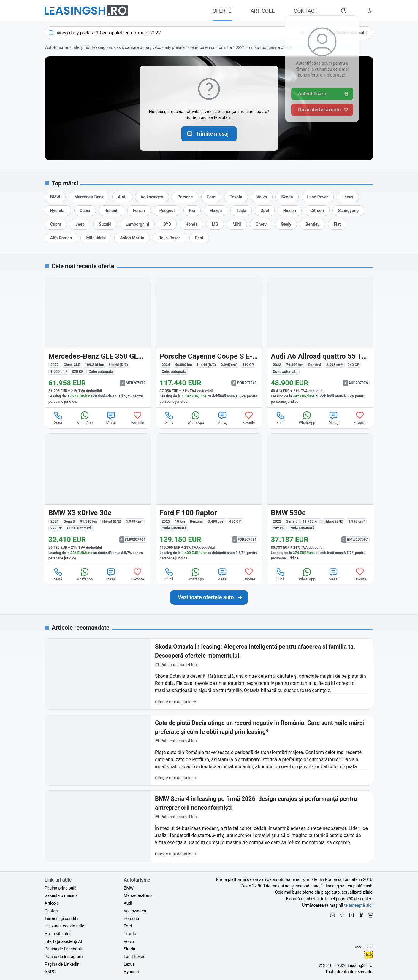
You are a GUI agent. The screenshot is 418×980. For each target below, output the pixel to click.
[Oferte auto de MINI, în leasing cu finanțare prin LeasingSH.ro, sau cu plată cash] (237, 224)
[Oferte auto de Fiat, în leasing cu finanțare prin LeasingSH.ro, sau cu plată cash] (337, 224)
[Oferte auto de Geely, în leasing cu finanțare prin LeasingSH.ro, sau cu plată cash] (286, 224)
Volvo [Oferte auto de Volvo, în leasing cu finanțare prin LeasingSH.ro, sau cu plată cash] (129, 941)
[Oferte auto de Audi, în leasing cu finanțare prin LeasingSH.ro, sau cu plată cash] (122, 197)
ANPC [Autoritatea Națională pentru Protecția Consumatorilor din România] (50, 972)
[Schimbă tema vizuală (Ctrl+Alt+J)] (370, 11)
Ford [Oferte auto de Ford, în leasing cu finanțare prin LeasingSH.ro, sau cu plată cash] (128, 926)
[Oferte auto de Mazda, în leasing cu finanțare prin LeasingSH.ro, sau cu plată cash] (216, 211)
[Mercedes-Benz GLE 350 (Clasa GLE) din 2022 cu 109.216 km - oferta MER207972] (98, 342)
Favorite (138, 418)
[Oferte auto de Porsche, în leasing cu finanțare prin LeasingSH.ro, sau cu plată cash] (185, 197)
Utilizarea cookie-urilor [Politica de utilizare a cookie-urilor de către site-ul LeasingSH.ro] (65, 926)
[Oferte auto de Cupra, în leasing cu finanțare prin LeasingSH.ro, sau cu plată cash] (56, 224)
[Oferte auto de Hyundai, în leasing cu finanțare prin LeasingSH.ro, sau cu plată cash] (58, 211)
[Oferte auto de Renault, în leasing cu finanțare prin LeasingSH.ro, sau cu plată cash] (112, 211)
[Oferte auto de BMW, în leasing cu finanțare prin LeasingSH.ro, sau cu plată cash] (55, 197)
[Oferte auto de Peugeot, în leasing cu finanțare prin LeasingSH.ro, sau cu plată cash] (167, 211)
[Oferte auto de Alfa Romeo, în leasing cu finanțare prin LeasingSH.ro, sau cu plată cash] (61, 238)
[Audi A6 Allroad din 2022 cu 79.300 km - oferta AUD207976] (320, 342)
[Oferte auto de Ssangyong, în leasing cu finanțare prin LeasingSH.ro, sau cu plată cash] (349, 211)
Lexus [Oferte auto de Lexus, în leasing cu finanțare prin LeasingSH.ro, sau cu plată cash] (129, 964)
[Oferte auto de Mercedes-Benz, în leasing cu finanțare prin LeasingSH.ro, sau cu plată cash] (89, 197)
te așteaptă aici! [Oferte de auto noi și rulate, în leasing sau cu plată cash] (359, 905)
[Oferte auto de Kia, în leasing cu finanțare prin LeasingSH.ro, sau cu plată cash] (192, 211)
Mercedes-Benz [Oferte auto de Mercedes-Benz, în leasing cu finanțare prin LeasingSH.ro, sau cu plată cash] (138, 895)
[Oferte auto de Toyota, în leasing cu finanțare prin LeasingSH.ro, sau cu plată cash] (236, 197)
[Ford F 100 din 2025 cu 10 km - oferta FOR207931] (209, 499)
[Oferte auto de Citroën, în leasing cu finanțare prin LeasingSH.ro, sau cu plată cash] (317, 211)
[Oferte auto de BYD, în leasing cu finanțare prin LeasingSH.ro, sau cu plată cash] (167, 224)
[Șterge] (303, 33)
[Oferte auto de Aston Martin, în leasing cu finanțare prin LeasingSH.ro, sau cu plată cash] (132, 238)
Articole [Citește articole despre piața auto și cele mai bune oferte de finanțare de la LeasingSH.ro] (52, 903)
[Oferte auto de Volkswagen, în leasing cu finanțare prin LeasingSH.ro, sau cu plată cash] (152, 197)
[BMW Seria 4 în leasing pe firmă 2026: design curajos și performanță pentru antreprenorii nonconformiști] (209, 826)
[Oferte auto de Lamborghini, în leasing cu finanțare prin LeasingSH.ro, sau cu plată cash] (137, 224)
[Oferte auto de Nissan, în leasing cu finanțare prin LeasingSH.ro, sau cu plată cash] (290, 211)
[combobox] (182, 33)
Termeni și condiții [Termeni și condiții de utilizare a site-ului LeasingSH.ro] (61, 919)
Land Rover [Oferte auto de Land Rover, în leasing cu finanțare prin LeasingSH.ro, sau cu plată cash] (134, 957)
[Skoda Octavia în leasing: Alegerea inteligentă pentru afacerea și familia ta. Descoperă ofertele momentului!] (209, 674)
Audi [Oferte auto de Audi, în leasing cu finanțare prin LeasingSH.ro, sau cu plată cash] (128, 903)
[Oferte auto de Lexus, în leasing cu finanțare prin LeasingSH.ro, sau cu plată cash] (348, 197)
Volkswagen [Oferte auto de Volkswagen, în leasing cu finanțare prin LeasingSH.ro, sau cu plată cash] (135, 911)
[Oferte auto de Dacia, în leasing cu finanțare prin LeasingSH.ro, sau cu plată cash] (85, 211)
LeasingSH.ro (360, 965)
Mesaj (111, 418)
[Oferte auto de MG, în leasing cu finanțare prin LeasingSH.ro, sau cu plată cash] (215, 224)
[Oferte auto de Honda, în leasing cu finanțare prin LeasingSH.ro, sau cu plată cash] (191, 224)
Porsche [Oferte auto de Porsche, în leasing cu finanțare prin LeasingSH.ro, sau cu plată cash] (131, 919)
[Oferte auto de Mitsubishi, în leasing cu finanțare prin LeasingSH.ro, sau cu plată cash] (96, 238)
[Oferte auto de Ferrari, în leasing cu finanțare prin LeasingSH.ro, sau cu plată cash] (139, 211)
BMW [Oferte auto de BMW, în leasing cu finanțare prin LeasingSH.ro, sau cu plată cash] (129, 888)
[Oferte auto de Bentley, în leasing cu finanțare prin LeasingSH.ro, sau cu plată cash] (312, 224)
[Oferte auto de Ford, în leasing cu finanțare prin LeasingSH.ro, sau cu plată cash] (211, 197)
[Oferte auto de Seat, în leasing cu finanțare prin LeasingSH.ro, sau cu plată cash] (199, 238)
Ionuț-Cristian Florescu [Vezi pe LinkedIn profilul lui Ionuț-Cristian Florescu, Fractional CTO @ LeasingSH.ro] (369, 955)
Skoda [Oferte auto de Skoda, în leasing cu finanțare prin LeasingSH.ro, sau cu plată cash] (130, 949)
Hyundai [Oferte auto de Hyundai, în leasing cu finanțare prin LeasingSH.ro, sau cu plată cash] (131, 972)
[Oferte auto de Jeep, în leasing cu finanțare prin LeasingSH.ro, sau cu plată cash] (80, 224)
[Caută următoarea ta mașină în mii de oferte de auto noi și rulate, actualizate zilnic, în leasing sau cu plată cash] (209, 597)
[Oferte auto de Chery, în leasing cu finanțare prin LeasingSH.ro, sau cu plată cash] (261, 224)
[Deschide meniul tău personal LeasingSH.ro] (344, 11)
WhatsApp (84, 418)
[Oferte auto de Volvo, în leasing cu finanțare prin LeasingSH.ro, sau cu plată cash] (262, 197)
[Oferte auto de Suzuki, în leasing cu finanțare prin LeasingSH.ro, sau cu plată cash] (105, 224)
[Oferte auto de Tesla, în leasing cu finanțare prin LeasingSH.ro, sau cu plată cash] (241, 211)
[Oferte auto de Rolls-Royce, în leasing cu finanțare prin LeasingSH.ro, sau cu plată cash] (170, 238)
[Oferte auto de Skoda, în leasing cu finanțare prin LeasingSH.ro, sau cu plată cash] (287, 197)
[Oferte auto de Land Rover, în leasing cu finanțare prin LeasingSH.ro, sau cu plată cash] (318, 197)
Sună (58, 418)
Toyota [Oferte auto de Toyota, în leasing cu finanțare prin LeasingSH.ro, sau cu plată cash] (130, 934)
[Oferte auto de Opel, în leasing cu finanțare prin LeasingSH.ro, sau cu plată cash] (265, 211)
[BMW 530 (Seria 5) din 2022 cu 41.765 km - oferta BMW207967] (320, 499)
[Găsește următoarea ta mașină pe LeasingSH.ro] (86, 11)
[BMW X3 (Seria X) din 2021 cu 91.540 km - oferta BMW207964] (98, 499)
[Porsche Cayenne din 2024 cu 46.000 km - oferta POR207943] (209, 342)
